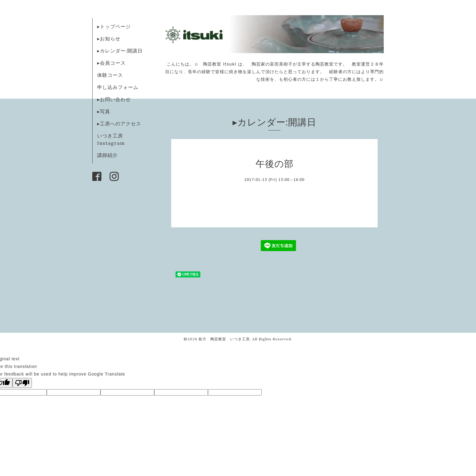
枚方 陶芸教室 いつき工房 (224, 339)
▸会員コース (111, 63)
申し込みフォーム (118, 87)
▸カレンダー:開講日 (120, 51)
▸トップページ (114, 26)
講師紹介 (107, 155)
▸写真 (104, 111)
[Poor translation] (22, 383)
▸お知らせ (109, 39)
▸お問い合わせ (114, 99)
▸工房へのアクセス (119, 124)
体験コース (110, 75)
